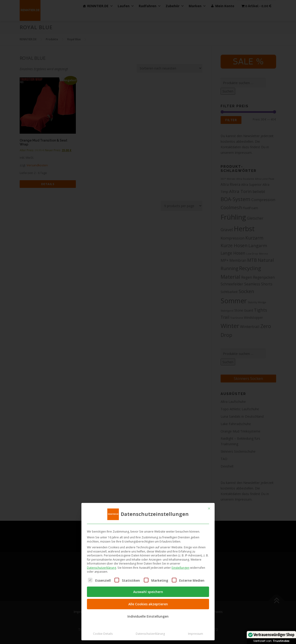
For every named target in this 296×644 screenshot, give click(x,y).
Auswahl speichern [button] (148, 592)
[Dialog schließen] (209, 508)
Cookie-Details (103, 634)
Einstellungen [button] (180, 568)
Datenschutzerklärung (102, 568)
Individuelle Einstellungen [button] (148, 616)
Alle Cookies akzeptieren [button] (148, 604)
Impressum (196, 634)
